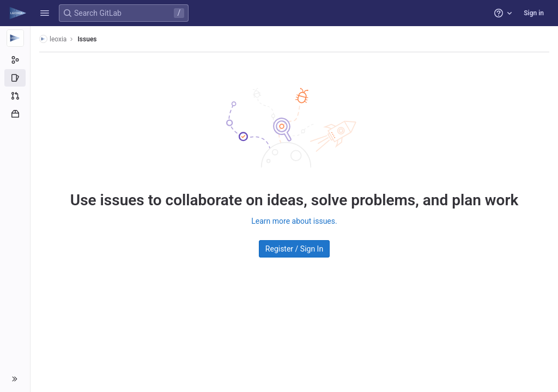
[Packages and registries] (15, 114)
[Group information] (15, 60)
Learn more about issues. (294, 221)
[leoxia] (15, 38)
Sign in (534, 13)
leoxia (53, 39)
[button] (45, 13)
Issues (87, 39)
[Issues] (15, 78)
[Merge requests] (15, 96)
